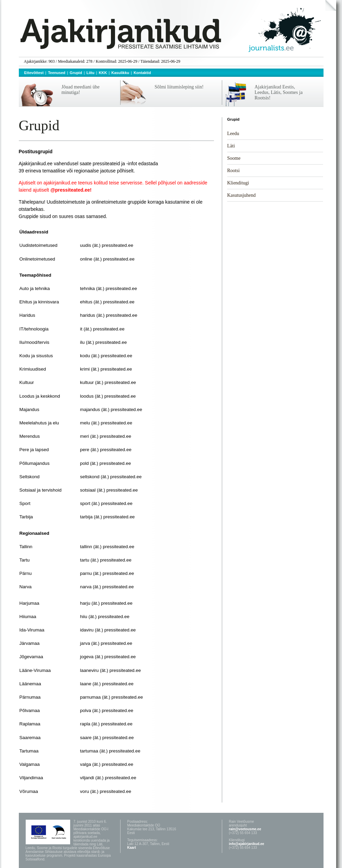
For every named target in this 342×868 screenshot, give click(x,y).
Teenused (57, 73)
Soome (234, 158)
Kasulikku (120, 73)
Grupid (76, 73)
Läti (231, 146)
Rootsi (234, 171)
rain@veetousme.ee (245, 829)
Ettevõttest (34, 73)
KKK (103, 73)
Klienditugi (238, 183)
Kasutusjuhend (242, 195)
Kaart (132, 848)
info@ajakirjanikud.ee (247, 844)
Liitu (91, 73)
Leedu (233, 134)
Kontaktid (142, 73)
